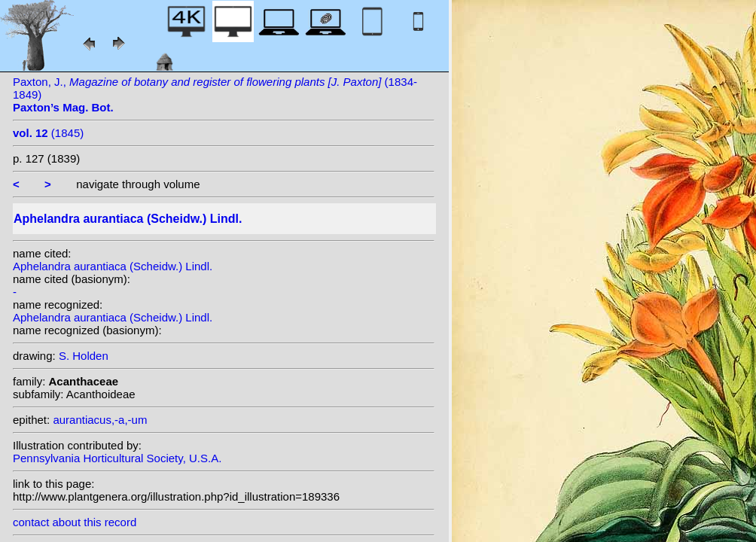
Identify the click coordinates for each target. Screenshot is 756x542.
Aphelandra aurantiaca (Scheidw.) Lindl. (113, 266)
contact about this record (75, 522)
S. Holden (84, 356)
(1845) (48, 133)
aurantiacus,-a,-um (100, 420)
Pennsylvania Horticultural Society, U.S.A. (117, 458)
